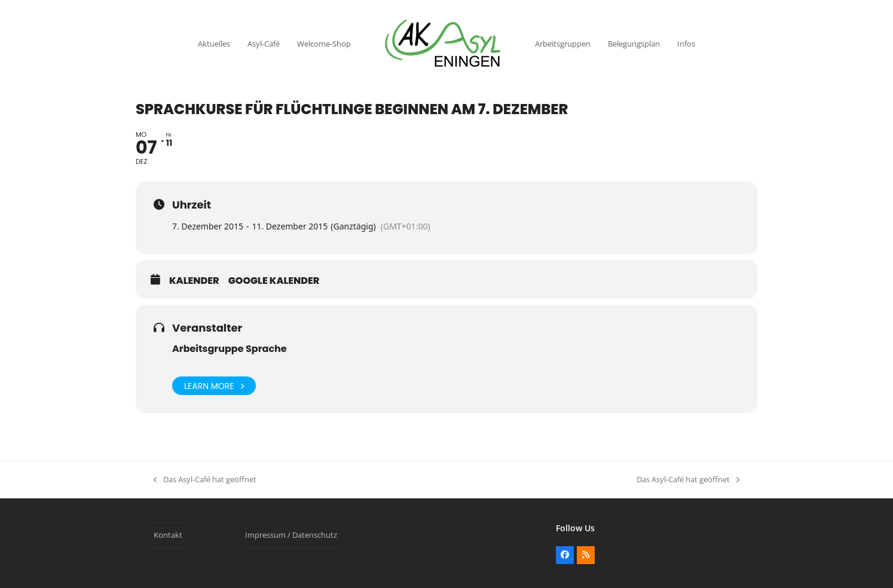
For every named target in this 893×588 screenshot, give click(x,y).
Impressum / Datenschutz (291, 535)
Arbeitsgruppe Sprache (230, 349)
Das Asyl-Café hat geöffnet (205, 480)
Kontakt (168, 535)
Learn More (214, 386)
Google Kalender (274, 281)
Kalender (194, 281)
